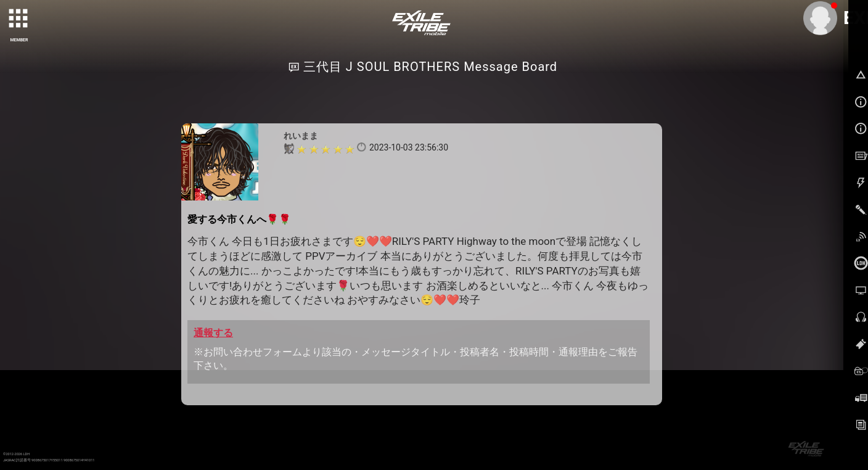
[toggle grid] (19, 19)
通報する (213, 333)
